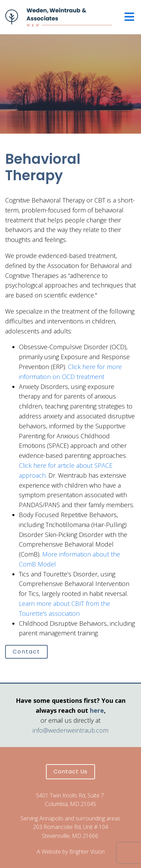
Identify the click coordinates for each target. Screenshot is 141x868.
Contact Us (70, 772)
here (97, 710)
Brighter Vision (87, 852)
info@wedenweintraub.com (70, 730)
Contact (26, 652)
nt (101, 377)
